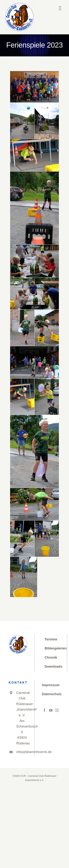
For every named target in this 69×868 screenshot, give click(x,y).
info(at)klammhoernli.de (22, 752)
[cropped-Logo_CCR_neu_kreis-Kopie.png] (20, 4)
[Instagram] (57, 710)
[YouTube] (51, 710)
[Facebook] (45, 710)
